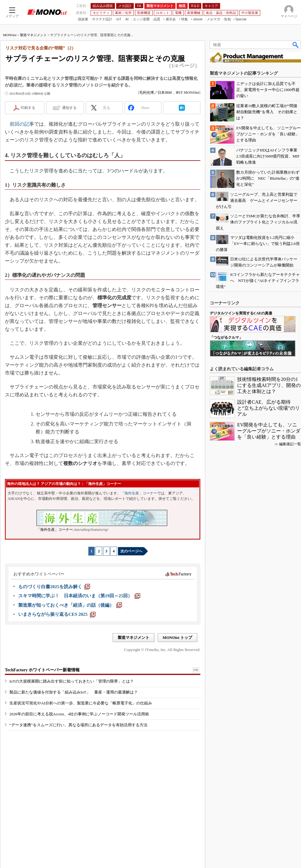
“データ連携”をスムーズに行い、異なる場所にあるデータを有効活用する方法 (78, 725)
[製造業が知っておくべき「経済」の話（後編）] (70, 605)
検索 (296, 45)
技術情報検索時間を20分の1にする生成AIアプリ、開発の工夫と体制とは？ (269, 385)
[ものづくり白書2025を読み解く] (54, 587)
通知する (69, 108)
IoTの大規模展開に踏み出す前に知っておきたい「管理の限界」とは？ (72, 681)
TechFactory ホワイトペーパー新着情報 (42, 670)
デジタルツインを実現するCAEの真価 (241, 313)
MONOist (10, 35)
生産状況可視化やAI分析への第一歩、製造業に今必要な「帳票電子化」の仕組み (81, 703)
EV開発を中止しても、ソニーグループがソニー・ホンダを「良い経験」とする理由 (269, 431)
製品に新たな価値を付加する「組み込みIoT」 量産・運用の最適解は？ (74, 692)
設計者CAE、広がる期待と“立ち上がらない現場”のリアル (268, 408)
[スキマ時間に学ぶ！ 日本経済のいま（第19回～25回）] (79, 596)
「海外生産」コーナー (139, 493)
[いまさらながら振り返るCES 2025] (57, 614)
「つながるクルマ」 (226, 337)
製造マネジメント (33, 35)
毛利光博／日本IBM (156, 93)
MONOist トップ (177, 637)
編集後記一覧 (290, 444)
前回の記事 (22, 124)
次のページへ (131, 551)
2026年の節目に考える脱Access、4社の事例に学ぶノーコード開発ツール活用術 (79, 714)
